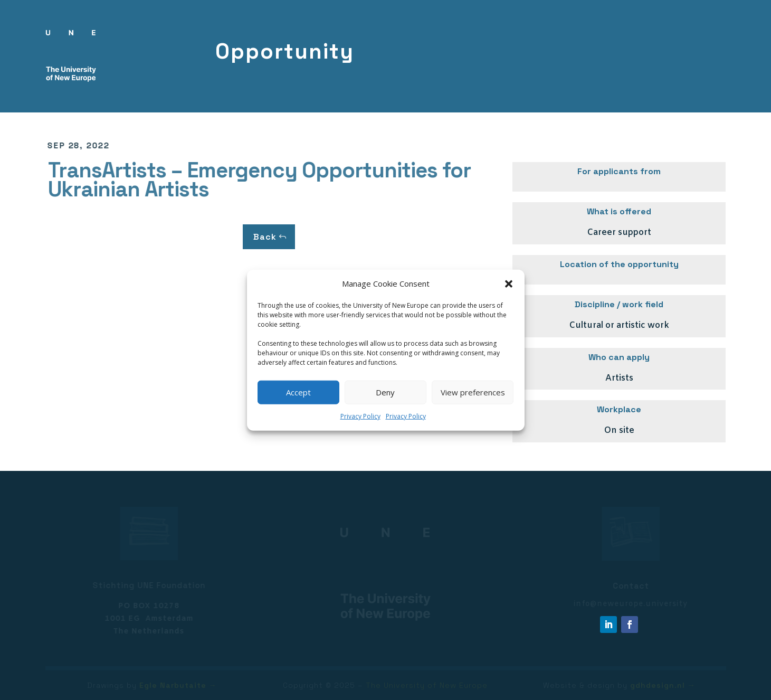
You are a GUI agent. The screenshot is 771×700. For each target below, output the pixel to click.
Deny (385, 392)
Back (265, 237)
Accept (298, 392)
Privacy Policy (360, 416)
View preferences (473, 392)
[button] (509, 284)
